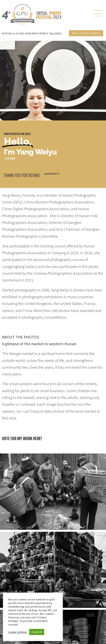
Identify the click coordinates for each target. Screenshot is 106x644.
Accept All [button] (37, 632)
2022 (28, 134)
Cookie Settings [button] (18, 632)
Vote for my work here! (22, 438)
